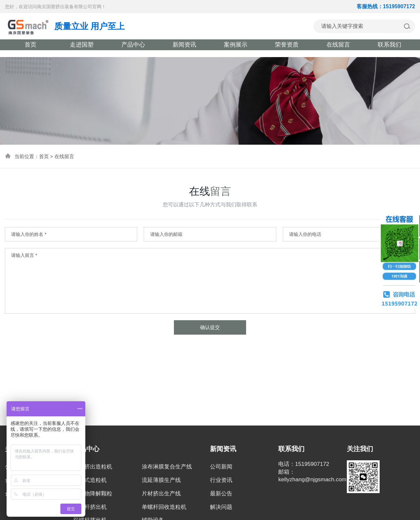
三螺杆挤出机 (90, 507)
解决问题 (221, 507)
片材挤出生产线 (161, 494)
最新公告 (221, 494)
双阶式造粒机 (90, 480)
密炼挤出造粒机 (93, 467)
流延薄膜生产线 (161, 480)
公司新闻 (221, 467)
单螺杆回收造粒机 (164, 507)
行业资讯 (221, 480)
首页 (44, 156)
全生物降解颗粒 (93, 494)
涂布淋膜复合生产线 (167, 467)
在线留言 (64, 156)
